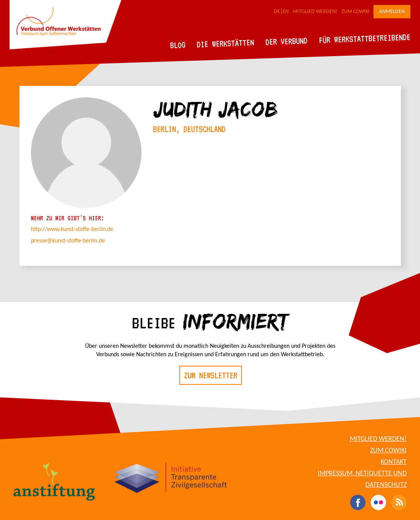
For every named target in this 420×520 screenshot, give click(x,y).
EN (286, 12)
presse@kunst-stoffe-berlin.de (68, 241)
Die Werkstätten (226, 43)
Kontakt (394, 462)
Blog (178, 45)
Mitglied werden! (315, 12)
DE (277, 12)
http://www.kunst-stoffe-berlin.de (72, 229)
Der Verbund (287, 41)
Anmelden (392, 12)
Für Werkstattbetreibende (364, 38)
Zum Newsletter (211, 375)
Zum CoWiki (356, 12)
